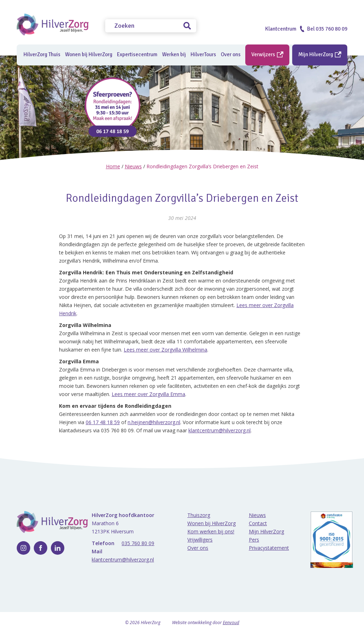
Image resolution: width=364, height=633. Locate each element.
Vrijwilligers (200, 540)
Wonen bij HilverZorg (89, 54)
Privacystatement (269, 548)
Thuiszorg (199, 515)
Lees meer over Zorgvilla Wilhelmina (165, 350)
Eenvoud (231, 623)
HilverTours (203, 54)
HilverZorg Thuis (42, 54)
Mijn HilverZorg (320, 54)
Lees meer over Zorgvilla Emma (148, 394)
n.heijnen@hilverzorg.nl (154, 422)
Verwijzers (267, 54)
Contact (258, 523)
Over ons (198, 548)
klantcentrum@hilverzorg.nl (220, 430)
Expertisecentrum (137, 54)
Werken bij (174, 54)
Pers (254, 540)
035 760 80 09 (138, 543)
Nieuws (133, 166)
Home (113, 166)
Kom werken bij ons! (211, 531)
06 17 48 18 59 (103, 422)
